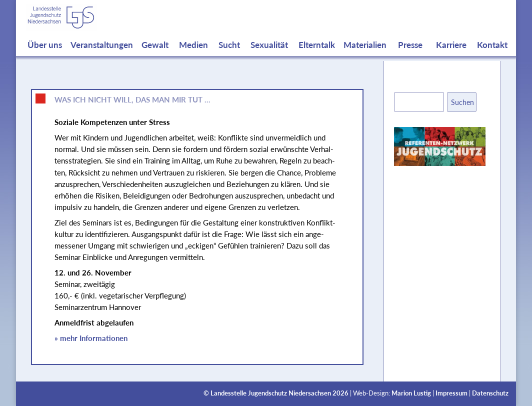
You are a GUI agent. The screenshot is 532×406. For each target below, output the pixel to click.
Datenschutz (490, 393)
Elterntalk (317, 55)
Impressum (451, 393)
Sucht (229, 55)
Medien (193, 55)
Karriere (451, 55)
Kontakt (492, 55)
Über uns (45, 55)
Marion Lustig (411, 393)
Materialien (365, 55)
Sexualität (269, 55)
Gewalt (155, 55)
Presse (410, 55)
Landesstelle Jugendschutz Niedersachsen (271, 393)
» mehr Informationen (91, 338)
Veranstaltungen (102, 55)
